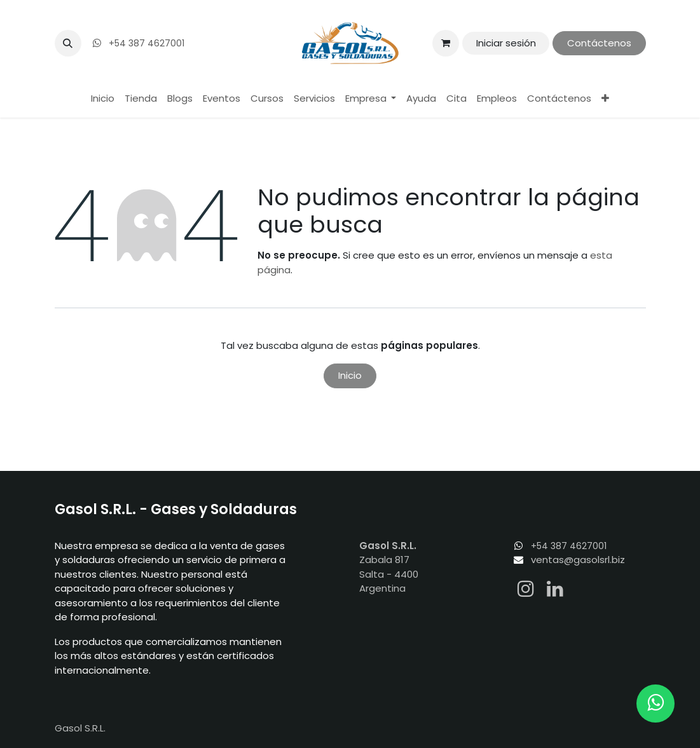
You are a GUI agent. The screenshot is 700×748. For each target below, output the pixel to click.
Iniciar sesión (506, 43)
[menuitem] (103, 99)
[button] (68, 43)
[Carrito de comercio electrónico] (446, 43)
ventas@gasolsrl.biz (578, 560)
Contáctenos (599, 43)
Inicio (350, 375)
